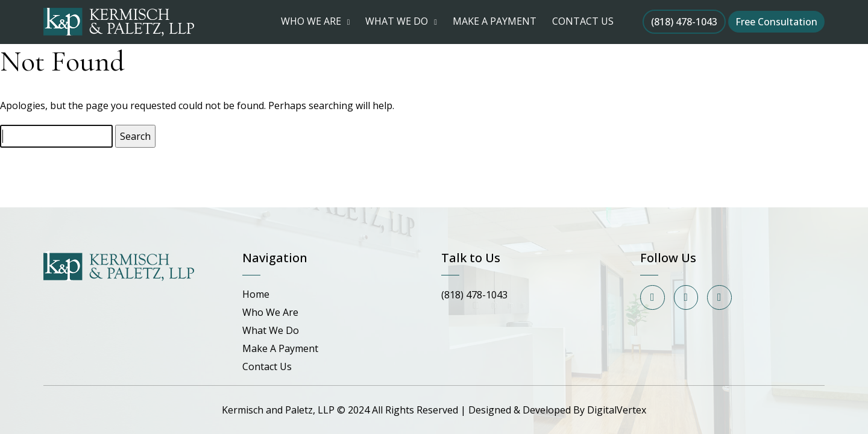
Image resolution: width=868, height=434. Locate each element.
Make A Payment (280, 348)
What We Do (271, 330)
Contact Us (267, 366)
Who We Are (270, 312)
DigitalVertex (617, 410)
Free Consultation (776, 22)
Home (256, 294)
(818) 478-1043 (684, 22)
